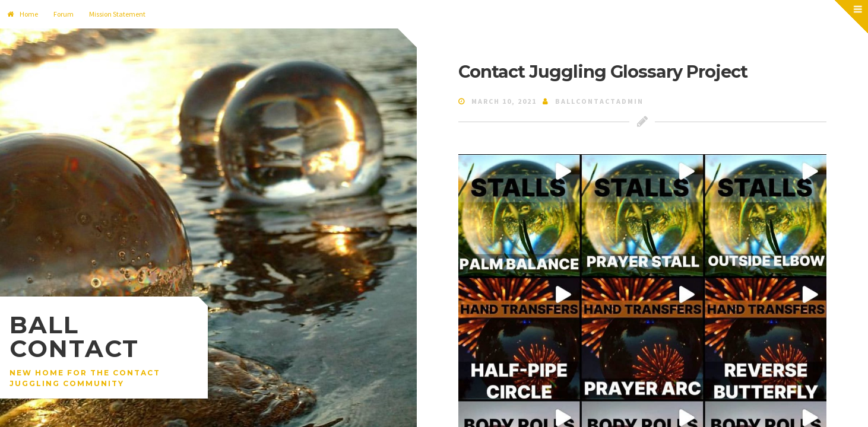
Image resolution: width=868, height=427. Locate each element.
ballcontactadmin (599, 101)
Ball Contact (74, 337)
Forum (64, 14)
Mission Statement (117, 14)
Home (23, 14)
